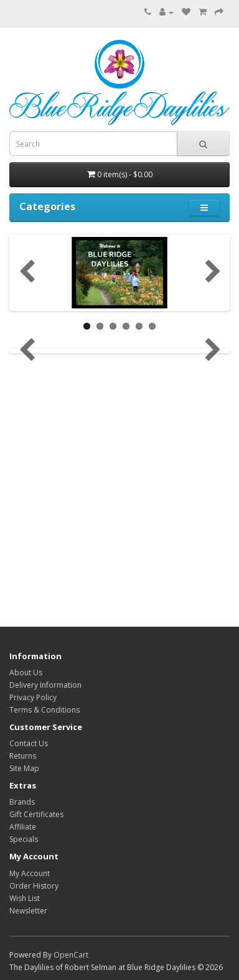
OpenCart (71, 955)
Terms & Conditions (45, 710)
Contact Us (29, 743)
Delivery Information (45, 685)
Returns (23, 756)
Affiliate (23, 827)
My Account (30, 873)
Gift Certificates (36, 814)
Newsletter (28, 911)
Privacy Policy (33, 697)
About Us (26, 673)
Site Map (24, 768)
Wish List (25, 898)
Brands (22, 802)
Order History (34, 886)
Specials (24, 839)
